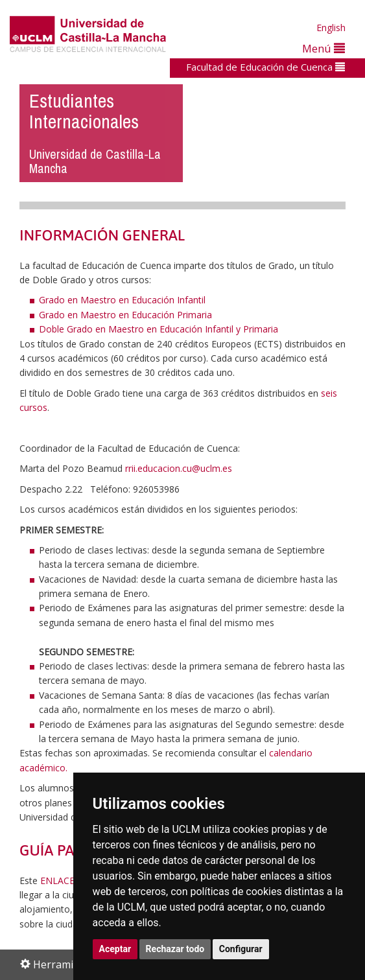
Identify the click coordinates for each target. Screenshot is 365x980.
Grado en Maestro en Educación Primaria (125, 315)
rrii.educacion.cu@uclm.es (179, 468)
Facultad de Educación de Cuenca (265, 67)
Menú (324, 48)
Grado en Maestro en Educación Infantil (122, 300)
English (331, 28)
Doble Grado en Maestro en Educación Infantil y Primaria (159, 329)
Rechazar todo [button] (175, 949)
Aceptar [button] (115, 949)
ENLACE (57, 881)
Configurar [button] (241, 949)
